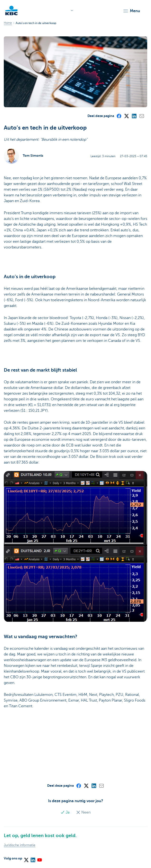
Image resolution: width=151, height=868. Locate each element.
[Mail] (142, 116)
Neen (83, 812)
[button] (131, 11)
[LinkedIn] (134, 116)
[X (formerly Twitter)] (126, 116)
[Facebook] (119, 116)
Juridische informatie (20, 845)
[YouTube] (39, 858)
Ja (65, 812)
